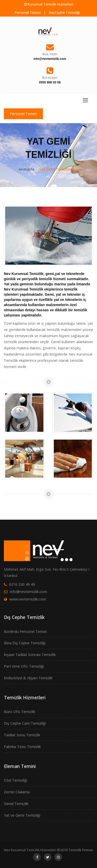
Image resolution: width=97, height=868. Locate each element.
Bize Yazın (50, 54)
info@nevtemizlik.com (28, 592)
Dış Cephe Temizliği (64, 12)
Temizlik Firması (81, 850)
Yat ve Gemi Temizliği (22, 815)
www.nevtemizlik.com (28, 599)
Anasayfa (26, 169)
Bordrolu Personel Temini (25, 631)
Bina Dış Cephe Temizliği (25, 643)
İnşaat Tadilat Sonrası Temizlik (30, 655)
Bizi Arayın (50, 78)
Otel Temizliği (16, 780)
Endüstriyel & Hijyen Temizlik (28, 678)
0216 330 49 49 (22, 584)
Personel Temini (28, 12)
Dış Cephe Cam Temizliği (25, 723)
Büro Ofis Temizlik (20, 712)
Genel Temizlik (16, 804)
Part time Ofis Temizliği (24, 666)
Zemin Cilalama (17, 792)
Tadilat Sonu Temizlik (22, 735)
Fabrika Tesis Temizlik (22, 747)
